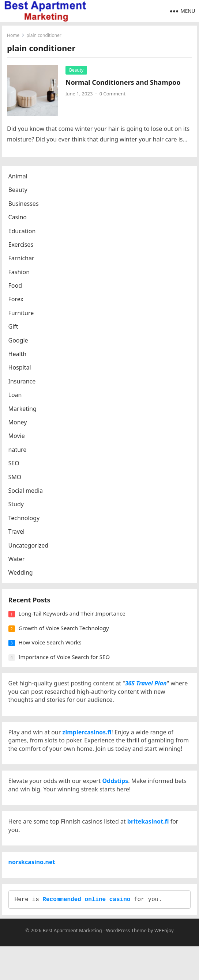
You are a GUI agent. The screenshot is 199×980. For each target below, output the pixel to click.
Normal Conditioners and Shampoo (123, 83)
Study (17, 506)
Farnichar (22, 260)
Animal (19, 178)
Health (18, 356)
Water (17, 561)
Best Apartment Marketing (72, 964)
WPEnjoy (164, 964)
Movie (17, 438)
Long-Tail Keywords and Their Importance (73, 619)
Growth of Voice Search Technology (65, 633)
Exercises (22, 247)
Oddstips (116, 804)
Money (18, 424)
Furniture (22, 315)
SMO (16, 479)
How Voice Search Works (51, 648)
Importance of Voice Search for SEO (65, 662)
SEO (15, 465)
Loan (16, 397)
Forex (17, 301)
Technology (25, 520)
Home (14, 36)
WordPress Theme (126, 964)
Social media (26, 493)
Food (16, 288)
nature (18, 452)
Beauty (77, 70)
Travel (17, 534)
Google (19, 342)
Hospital (20, 370)
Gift (14, 329)
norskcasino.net (33, 892)
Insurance (23, 383)
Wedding (21, 575)
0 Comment (113, 94)
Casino (18, 219)
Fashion (20, 274)
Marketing (23, 410)
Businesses (24, 206)
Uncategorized (29, 547)
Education (23, 233)
